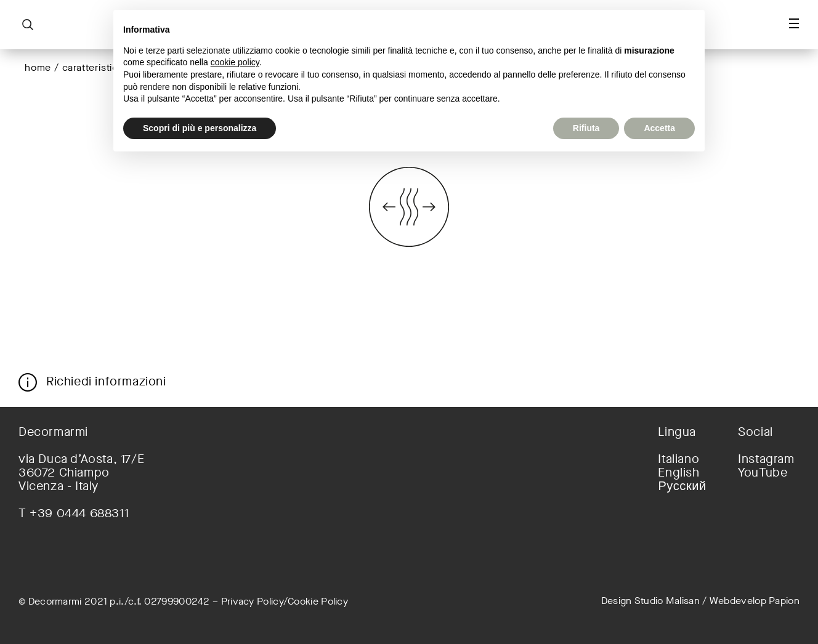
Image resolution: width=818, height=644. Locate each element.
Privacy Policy (252, 601)
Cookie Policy (318, 601)
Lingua (677, 432)
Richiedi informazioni (106, 381)
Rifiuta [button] (586, 128)
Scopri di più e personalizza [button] (200, 128)
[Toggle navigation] (794, 23)
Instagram (766, 459)
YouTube (763, 473)
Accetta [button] (659, 128)
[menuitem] (689, 459)
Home (38, 67)
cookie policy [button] (235, 62)
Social (755, 432)
